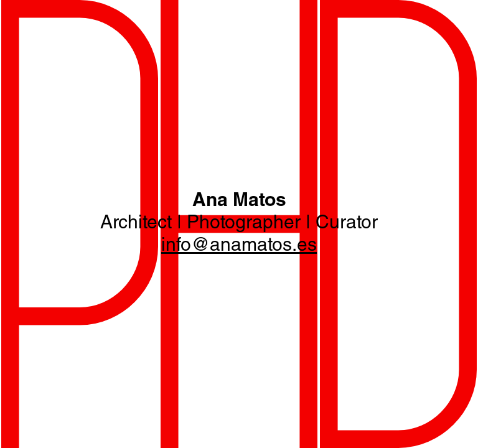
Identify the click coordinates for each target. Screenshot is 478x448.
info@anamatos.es (239, 246)
